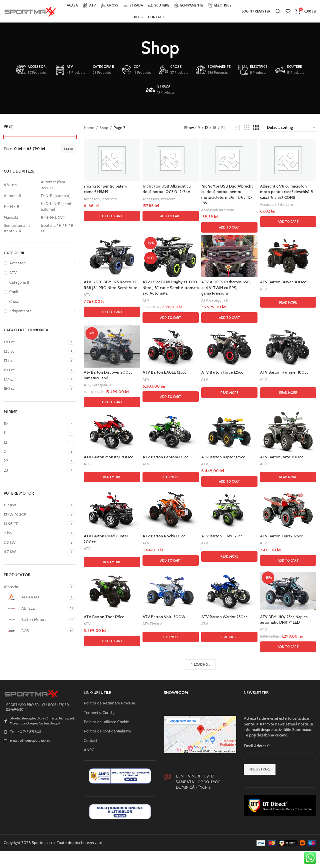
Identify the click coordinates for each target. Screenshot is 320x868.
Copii (13, 292)
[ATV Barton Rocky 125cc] (171, 843)
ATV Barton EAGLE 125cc (164, 372)
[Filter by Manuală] (21, 218)
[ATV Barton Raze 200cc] (288, 764)
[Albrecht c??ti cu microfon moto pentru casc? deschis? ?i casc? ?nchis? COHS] (288, 160)
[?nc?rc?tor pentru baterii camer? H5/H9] (112, 160)
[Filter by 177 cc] (35, 379)
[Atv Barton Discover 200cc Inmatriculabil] (112, 513)
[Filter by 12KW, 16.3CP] (35, 515)
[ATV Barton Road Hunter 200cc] (112, 843)
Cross (14, 301)
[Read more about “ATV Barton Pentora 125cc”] (171, 810)
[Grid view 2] (237, 128)
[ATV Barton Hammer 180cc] (288, 346)
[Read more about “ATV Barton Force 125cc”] (229, 393)
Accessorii (18, 263)
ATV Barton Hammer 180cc (284, 372)
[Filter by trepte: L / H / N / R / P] (58, 228)
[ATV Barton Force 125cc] (229, 346)
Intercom (109, 199)
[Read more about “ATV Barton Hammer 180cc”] (288, 393)
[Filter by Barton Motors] (35, 620)
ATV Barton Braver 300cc (283, 282)
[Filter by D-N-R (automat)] (58, 196)
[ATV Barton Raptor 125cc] (229, 764)
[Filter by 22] (35, 461)
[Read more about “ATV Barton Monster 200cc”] (112, 810)
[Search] (278, 11)
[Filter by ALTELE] (35, 608)
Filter (68, 149)
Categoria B (19, 282)
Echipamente (20, 311)
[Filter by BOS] (35, 631)
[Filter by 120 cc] (35, 342)
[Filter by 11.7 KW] (35, 505)
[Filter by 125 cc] (35, 351)
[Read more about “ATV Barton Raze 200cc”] (288, 810)
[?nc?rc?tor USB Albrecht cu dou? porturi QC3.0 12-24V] (171, 160)
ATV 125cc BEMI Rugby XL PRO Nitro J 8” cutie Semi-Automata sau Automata (171, 288)
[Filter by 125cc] (35, 361)
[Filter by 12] (35, 442)
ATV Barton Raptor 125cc (223, 790)
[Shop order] (291, 128)
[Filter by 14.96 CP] (35, 524)
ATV (13, 273)
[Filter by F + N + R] (21, 207)
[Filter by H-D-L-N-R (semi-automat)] (58, 207)
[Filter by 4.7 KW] (35, 552)
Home (89, 128)
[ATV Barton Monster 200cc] (112, 764)
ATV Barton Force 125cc (222, 372)
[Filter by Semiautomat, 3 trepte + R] (21, 228)
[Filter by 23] (35, 470)
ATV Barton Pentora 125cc (165, 790)
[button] (112, 216)
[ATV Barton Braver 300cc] (288, 256)
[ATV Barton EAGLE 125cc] (171, 346)
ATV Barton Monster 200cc (108, 790)
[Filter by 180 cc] (35, 389)
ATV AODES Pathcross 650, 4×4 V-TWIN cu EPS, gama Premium (226, 288)
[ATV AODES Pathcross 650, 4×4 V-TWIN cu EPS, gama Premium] (229, 256)
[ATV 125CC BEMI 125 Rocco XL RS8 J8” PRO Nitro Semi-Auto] (112, 256)
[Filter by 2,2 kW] (35, 543)
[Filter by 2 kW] (35, 533)
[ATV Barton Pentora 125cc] (171, 764)
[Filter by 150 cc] (35, 370)
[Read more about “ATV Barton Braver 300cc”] (288, 302)
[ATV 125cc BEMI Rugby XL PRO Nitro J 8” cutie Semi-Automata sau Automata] (171, 256)
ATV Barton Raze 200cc (282, 790)
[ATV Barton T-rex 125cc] (229, 843)
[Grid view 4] (256, 128)
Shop (104, 128)
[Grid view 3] (247, 128)
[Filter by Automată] (21, 196)
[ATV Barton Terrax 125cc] (288, 843)
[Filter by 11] (35, 433)
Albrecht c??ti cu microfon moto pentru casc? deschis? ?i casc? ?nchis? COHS (287, 192)
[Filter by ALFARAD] (35, 597)
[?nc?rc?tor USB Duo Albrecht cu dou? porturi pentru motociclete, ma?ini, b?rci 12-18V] (229, 160)
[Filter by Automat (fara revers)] (58, 185)
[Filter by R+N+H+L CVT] (58, 218)
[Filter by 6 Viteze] (21, 185)
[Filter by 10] (35, 424)
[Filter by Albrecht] (35, 587)
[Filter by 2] (35, 452)
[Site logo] (30, 11)
